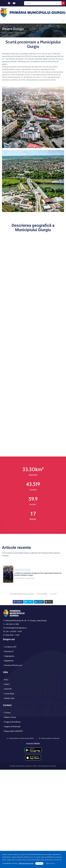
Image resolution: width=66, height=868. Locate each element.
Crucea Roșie (9, 694)
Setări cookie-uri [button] (51, 863)
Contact (7, 713)
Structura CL (9, 651)
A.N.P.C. (7, 684)
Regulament (9, 661)
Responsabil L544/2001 (14, 731)
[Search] (63, 3)
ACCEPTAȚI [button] (39, 863)
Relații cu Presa (10, 717)
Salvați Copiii (9, 698)
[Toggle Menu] (63, 22)
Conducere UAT (10, 647)
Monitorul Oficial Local (13, 665)
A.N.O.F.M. (8, 689)
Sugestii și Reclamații (12, 727)
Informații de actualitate (22, 570)
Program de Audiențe (12, 722)
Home (4, 33)
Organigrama (9, 656)
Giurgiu (11, 33)
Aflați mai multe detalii (26, 863)
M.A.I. (6, 680)
